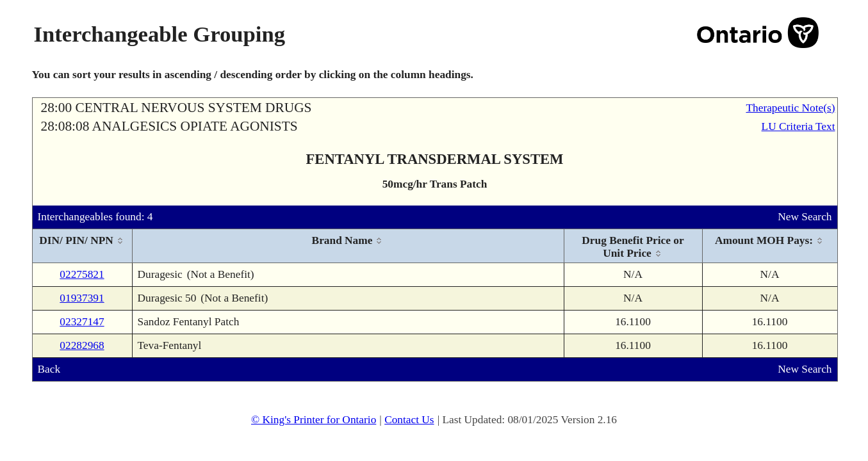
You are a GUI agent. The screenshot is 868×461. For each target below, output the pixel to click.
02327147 (82, 322)
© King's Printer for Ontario (314, 420)
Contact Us (409, 420)
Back (49, 369)
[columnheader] (83, 246)
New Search (805, 217)
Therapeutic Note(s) (790, 108)
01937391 (82, 298)
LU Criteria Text (798, 126)
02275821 (82, 274)
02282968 (82, 345)
